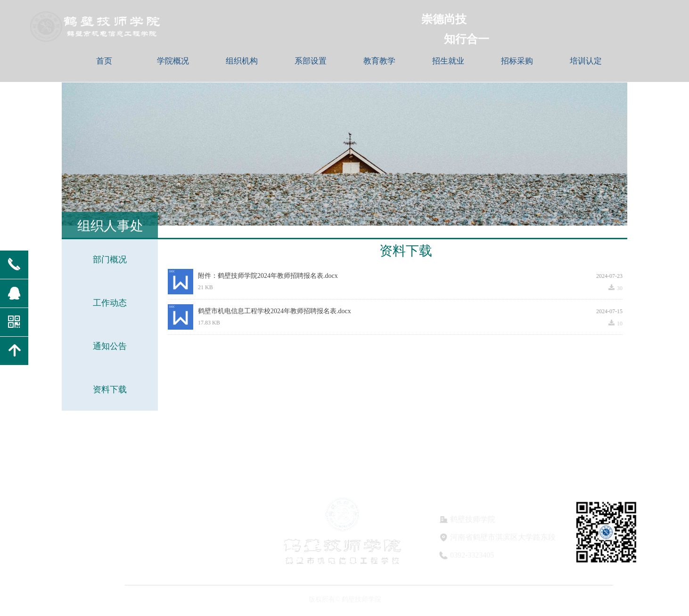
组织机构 (242, 61)
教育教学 (379, 61)
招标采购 (517, 61)
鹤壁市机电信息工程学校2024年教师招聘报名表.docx (275, 311)
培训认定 (586, 61)
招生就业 (448, 61)
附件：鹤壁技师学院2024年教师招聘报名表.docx (268, 276)
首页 (104, 61)
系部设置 (311, 61)
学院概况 (173, 61)
